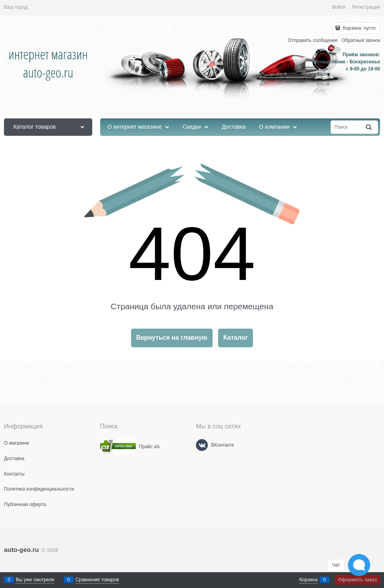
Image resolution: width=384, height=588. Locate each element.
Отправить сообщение (313, 40)
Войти (339, 7)
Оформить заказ (357, 580)
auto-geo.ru (21, 550)
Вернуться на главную (172, 338)
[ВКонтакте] (202, 445)
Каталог (236, 338)
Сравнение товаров (97, 580)
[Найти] (369, 127)
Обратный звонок (361, 40)
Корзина (308, 580)
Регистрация (366, 7)
